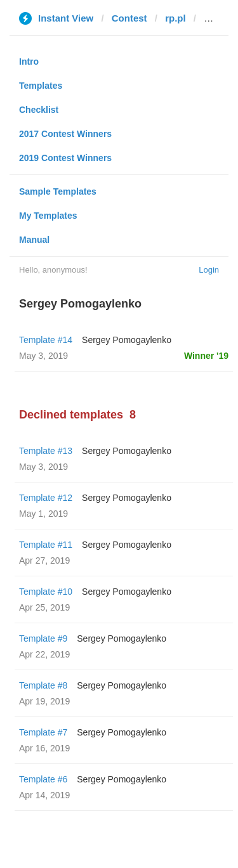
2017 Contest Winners (65, 134)
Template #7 (43, 732)
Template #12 (46, 498)
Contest (129, 18)
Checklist (39, 110)
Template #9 (43, 638)
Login (209, 270)
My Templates (48, 216)
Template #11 (46, 545)
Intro (29, 62)
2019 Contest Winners (65, 158)
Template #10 (46, 592)
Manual (34, 240)
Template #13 (46, 451)
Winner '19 (206, 356)
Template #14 (46, 340)
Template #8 (43, 685)
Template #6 (43, 779)
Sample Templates (58, 191)
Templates (41, 86)
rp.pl (175, 18)
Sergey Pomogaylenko (127, 340)
